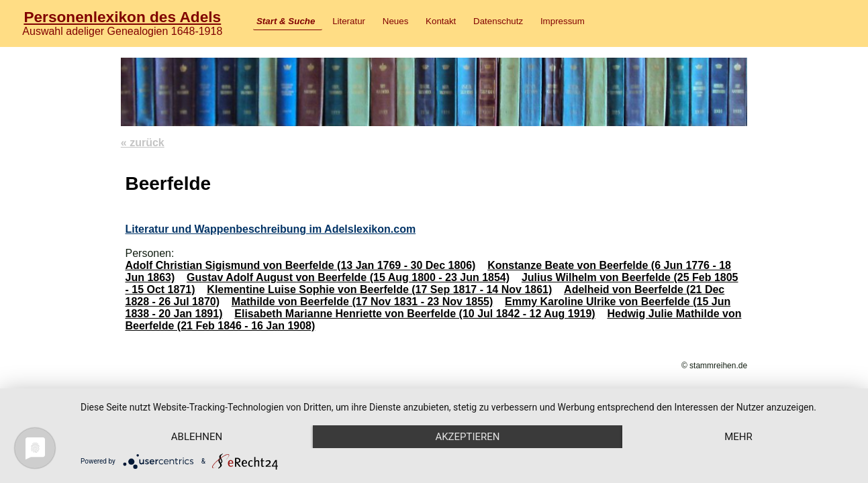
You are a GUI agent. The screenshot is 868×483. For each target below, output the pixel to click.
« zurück (143, 143)
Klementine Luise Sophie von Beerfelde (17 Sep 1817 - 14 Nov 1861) (379, 289)
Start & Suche (286, 21)
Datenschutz (498, 21)
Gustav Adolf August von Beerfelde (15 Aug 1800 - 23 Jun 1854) (348, 277)
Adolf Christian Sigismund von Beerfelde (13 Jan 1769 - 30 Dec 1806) (300, 265)
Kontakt (441, 21)
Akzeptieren (467, 437)
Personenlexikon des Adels (122, 17)
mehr (738, 437)
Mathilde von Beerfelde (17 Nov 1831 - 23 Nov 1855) (362, 302)
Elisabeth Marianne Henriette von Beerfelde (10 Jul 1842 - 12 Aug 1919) (415, 314)
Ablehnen (197, 437)
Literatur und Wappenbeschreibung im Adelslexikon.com (270, 229)
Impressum (563, 21)
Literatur (349, 21)
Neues (396, 21)
